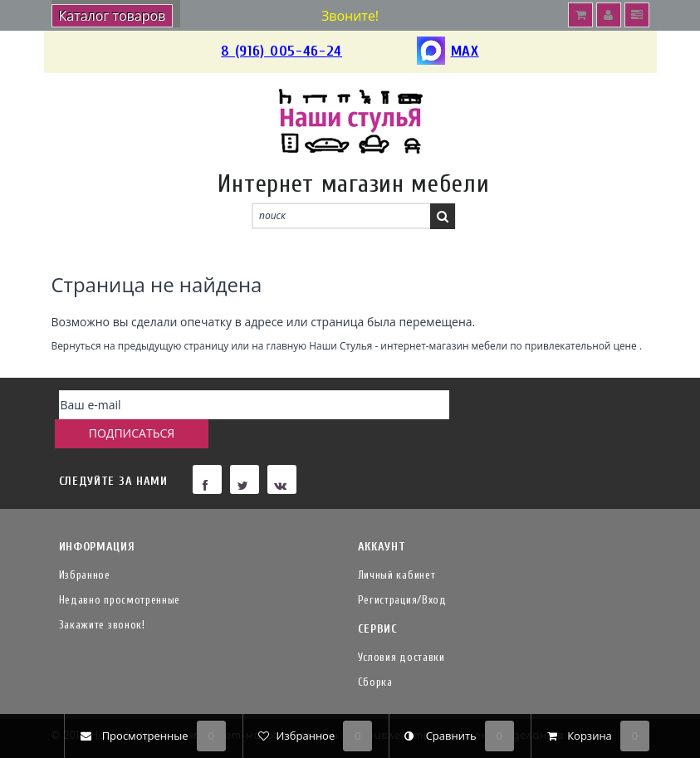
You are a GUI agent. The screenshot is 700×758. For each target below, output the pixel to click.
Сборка (375, 653)
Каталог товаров (113, 16)
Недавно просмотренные (120, 571)
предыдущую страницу (173, 345)
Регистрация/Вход (402, 571)
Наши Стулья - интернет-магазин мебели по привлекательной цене (473, 345)
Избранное (85, 546)
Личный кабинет (397, 546)
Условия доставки (401, 628)
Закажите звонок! (102, 596)
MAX (448, 52)
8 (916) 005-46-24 (281, 51)
